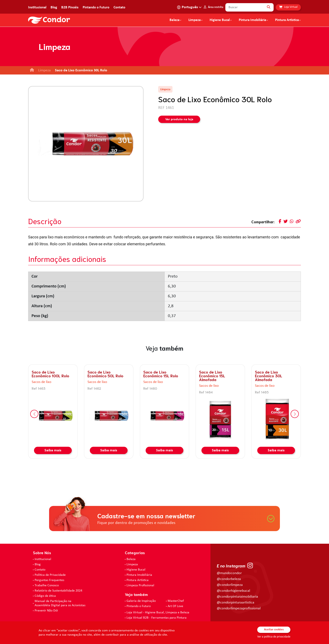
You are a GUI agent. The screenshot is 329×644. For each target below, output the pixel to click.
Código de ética (45, 596)
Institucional (37, 7)
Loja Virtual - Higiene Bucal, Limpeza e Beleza (158, 613)
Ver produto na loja (179, 119)
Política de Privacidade (50, 575)
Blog (54, 7)
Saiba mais (53, 450)
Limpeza (132, 564)
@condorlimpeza (230, 585)
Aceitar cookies (274, 630)
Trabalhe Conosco (47, 585)
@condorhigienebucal (233, 591)
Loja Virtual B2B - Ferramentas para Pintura (157, 618)
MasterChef (176, 601)
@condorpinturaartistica (236, 603)
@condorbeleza (229, 579)
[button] (34, 414)
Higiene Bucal (220, 20)
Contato (119, 7)
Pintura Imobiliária (252, 20)
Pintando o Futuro (96, 7)
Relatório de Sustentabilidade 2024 (58, 591)
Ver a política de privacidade (274, 637)
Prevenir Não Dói (46, 611)
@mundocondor (229, 573)
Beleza (174, 20)
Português (190, 7)
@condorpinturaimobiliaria (237, 597)
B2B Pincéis (70, 7)
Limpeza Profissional (140, 585)
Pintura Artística (287, 20)
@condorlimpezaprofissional (239, 608)
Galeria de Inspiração (141, 601)
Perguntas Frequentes (49, 580)
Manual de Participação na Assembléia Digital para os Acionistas (60, 603)
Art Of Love (175, 606)
